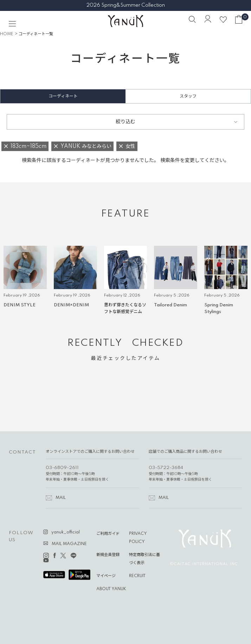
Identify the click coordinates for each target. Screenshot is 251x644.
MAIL (61, 498)
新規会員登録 (108, 555)
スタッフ (188, 96)
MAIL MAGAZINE (69, 544)
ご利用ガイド (108, 534)
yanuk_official (66, 532)
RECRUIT (137, 576)
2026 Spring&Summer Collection (126, 5)
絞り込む (125, 122)
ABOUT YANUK (111, 589)
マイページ (106, 576)
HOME (7, 34)
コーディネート (63, 96)
